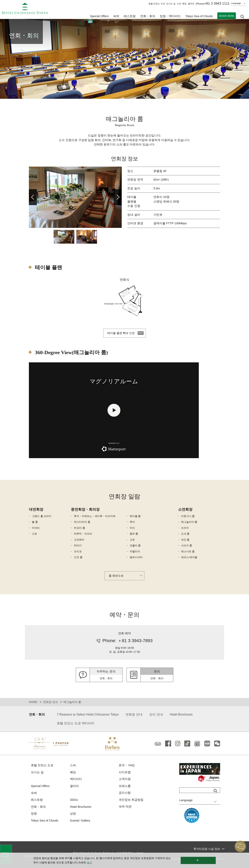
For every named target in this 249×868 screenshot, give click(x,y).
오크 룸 (185, 534)
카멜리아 (135, 551)
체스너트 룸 (188, 551)
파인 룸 (185, 540)
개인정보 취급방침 (131, 800)
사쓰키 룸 (187, 545)
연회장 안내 (50, 702)
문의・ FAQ (127, 765)
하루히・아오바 (83, 534)
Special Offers (99, 16)
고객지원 (125, 779)
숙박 (34, 793)
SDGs (74, 800)
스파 (179, 4)
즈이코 (78, 551)
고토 (132, 540)
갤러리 (191, 4)
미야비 (36, 528)
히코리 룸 (79, 528)
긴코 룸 (78, 557)
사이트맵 (125, 772)
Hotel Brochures (181, 714)
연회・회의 (148, 16)
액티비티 (76, 779)
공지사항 (125, 793)
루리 (132, 522)
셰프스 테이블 (189, 557)
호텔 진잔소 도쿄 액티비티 (76, 723)
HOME (33, 702)
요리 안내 (156, 714)
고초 (34, 534)
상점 (73, 813)
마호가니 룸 (188, 516)
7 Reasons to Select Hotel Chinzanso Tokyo (88, 714)
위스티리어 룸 (82, 522)
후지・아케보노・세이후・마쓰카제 (95, 516)
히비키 (78, 545)
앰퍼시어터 (136, 557)
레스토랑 (37, 800)
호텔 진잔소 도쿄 (157, 4)
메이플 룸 (135, 516)
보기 (89, 863)
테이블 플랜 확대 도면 (121, 333)
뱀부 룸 (134, 534)
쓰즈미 (185, 528)
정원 (34, 813)
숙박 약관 (125, 806)
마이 (132, 528)
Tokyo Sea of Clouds (199, 16)
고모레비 (79, 540)
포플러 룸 (135, 545)
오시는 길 (171, 4)
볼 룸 (35, 522)
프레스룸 (125, 786)
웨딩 (184, 4)
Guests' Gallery (80, 820)
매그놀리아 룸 (189, 522)
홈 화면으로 (116, 576)
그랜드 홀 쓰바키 (42, 516)
